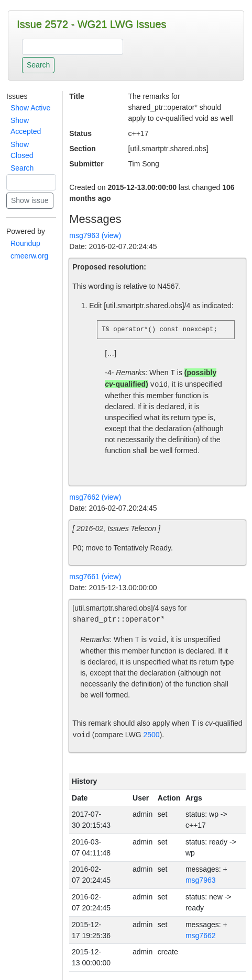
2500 (152, 735)
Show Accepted (26, 126)
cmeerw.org (29, 256)
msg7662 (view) (95, 497)
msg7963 (201, 880)
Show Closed (22, 150)
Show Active (30, 108)
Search (22, 168)
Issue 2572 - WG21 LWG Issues (91, 24)
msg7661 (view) (95, 577)
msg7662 (201, 936)
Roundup (25, 243)
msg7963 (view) (95, 235)
